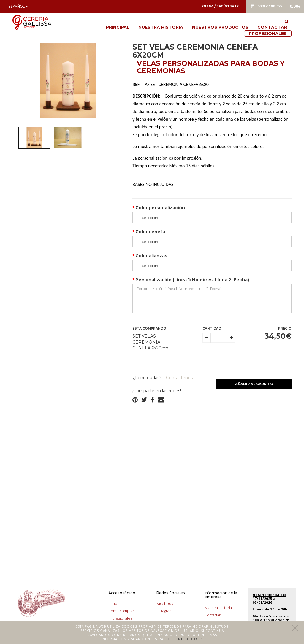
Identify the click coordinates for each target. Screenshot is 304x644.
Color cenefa (150, 232)
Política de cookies (184, 639)
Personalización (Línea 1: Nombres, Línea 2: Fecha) (192, 280)
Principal (118, 27)
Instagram (164, 611)
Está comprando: (150, 329)
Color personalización (160, 208)
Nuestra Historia (161, 27)
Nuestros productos (220, 27)
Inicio (113, 604)
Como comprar (121, 611)
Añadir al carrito (254, 384)
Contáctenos (179, 378)
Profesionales (268, 34)
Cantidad (212, 329)
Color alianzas (151, 256)
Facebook (165, 604)
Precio (285, 329)
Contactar (272, 27)
